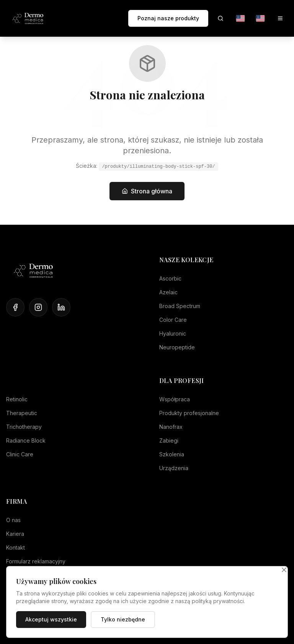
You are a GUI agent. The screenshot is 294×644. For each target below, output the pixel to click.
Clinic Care (20, 454)
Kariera (15, 534)
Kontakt (16, 547)
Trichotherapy (24, 427)
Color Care (173, 320)
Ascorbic (170, 278)
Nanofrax (171, 427)
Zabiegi (169, 440)
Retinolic (17, 399)
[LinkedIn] (61, 307)
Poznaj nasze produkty (168, 18)
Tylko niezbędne (123, 619)
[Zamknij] (284, 570)
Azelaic (168, 292)
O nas (13, 520)
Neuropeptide (177, 347)
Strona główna (147, 191)
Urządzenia (174, 468)
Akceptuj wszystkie (51, 619)
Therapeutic (22, 413)
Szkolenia (172, 454)
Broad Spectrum (180, 306)
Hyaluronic (173, 333)
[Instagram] (38, 307)
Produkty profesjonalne (189, 413)
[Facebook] (15, 307)
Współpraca (175, 399)
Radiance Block (26, 440)
